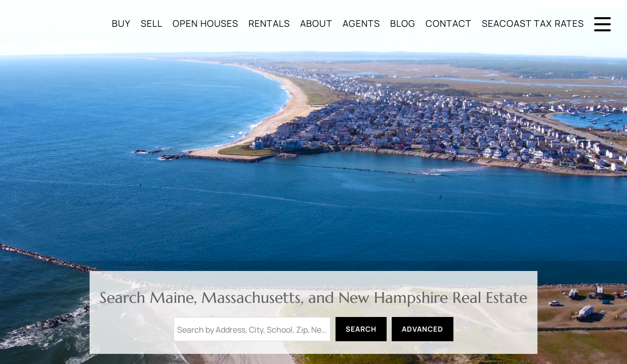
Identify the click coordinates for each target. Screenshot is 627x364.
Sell (152, 23)
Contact (449, 23)
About (316, 23)
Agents (361, 23)
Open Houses (205, 23)
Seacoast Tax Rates (533, 23)
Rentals (269, 23)
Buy (121, 23)
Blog (403, 23)
